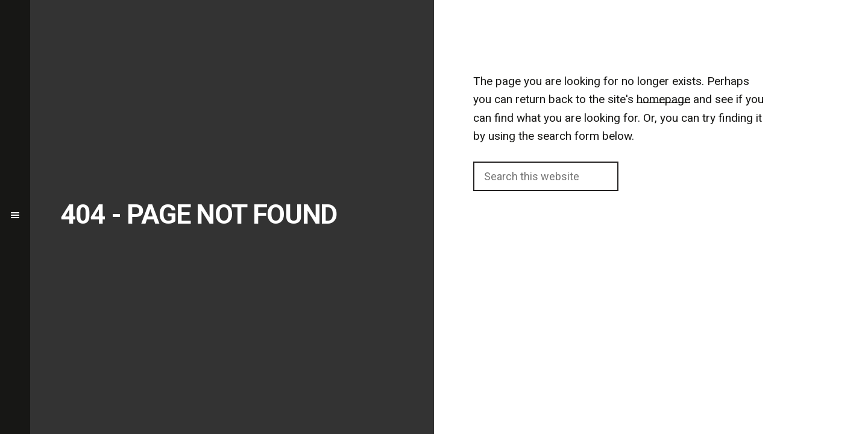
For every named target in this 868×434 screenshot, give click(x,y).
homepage (663, 99)
